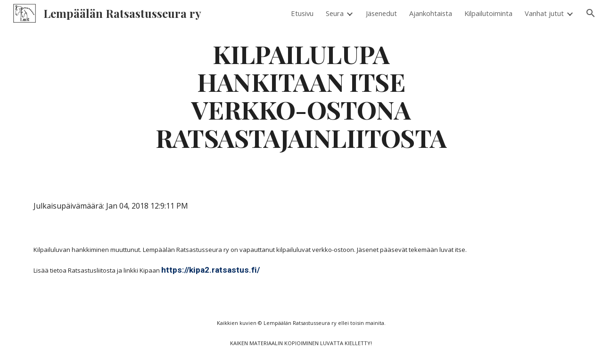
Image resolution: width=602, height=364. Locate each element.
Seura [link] (335, 13)
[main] (301, 95)
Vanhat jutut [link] (544, 13)
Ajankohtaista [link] (431, 13)
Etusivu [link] (302, 13)
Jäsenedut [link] (381, 13)
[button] (591, 13)
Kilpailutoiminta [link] (488, 13)
